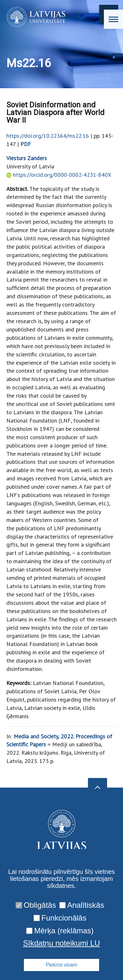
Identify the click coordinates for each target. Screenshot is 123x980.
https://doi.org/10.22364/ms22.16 (48, 136)
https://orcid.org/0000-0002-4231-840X (62, 175)
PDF (26, 144)
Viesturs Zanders (27, 158)
